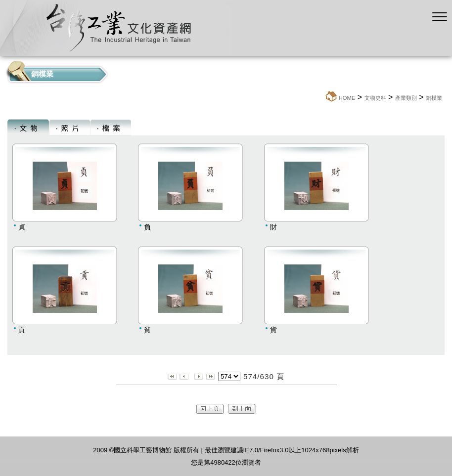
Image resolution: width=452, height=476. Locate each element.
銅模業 (434, 98)
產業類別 (406, 98)
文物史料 (375, 98)
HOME (347, 98)
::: (322, 98)
